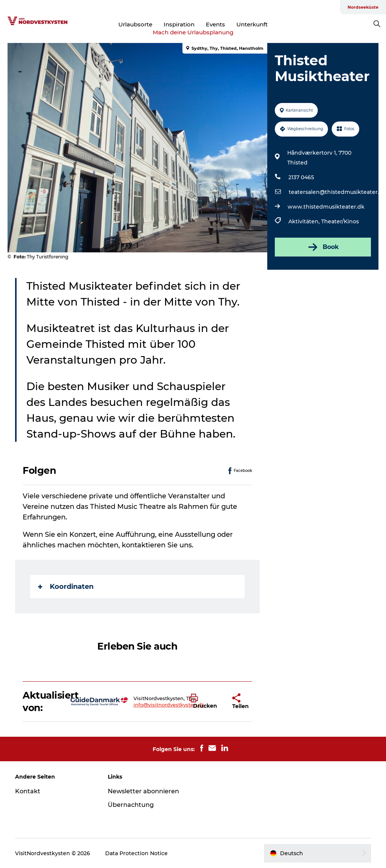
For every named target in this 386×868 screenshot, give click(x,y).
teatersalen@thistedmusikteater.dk (337, 192)
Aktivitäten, (305, 221)
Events (215, 24)
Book (323, 247)
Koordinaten (66, 587)
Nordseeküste (363, 7)
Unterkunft (252, 24)
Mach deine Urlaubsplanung (193, 32)
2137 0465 (301, 177)
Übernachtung (131, 805)
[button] (205, 702)
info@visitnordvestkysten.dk (169, 705)
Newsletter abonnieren (143, 791)
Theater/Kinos (340, 221)
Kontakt (28, 791)
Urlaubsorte (135, 24)
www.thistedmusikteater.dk (326, 207)
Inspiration (179, 24)
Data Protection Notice (136, 853)
